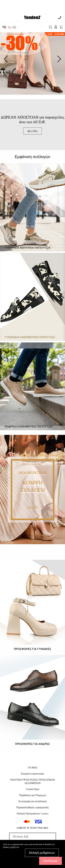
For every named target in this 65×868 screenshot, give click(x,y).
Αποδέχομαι (51, 861)
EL (10, 27)
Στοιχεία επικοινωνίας (32, 774)
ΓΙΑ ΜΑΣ (33, 768)
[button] (59, 59)
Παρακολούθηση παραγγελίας (33, 807)
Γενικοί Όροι (33, 789)
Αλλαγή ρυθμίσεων (42, 853)
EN (14, 27)
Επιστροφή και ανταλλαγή (33, 801)
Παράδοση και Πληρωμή (32, 795)
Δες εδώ (32, 87)
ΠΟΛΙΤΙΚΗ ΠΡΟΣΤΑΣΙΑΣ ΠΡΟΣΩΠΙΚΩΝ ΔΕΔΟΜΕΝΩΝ (32, 781)
